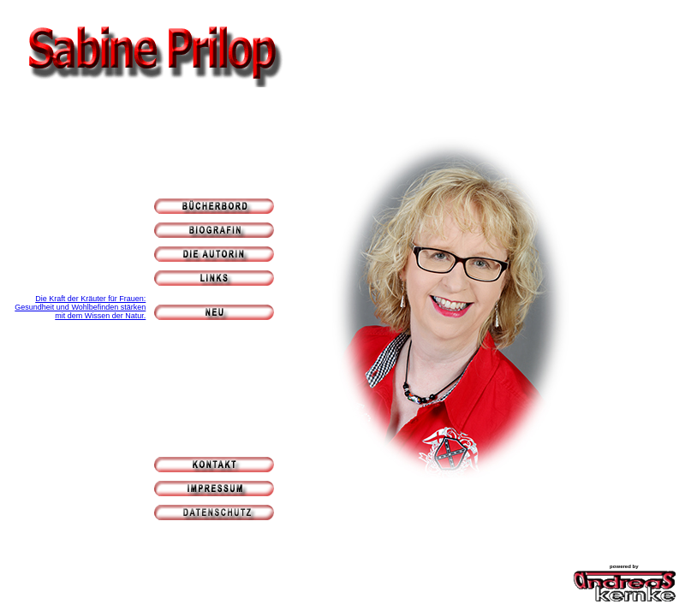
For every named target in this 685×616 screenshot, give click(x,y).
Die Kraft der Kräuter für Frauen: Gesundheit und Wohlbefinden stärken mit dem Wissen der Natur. (80, 307)
